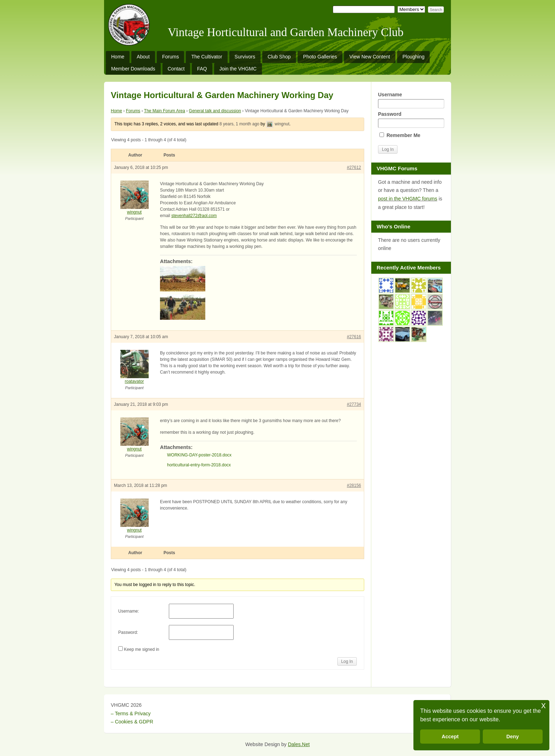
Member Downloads (133, 69)
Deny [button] (513, 737)
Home (118, 57)
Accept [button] (450, 737)
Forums (170, 57)
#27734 (354, 404)
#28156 (354, 485)
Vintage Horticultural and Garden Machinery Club (286, 32)
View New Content (370, 57)
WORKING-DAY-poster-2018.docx (199, 455)
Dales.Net (299, 744)
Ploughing (413, 57)
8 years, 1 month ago (239, 124)
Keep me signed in (141, 649)
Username (411, 100)
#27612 (354, 167)
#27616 (354, 337)
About (143, 57)
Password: (128, 632)
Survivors (245, 57)
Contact (176, 69)
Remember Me (400, 135)
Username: (129, 611)
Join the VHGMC (238, 69)
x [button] (543, 705)
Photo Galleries (320, 57)
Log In (347, 661)
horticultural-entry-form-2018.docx (199, 465)
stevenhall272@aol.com (194, 216)
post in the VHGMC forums (408, 199)
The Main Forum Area (165, 111)
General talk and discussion (215, 111)
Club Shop (279, 57)
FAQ (202, 69)
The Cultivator (207, 57)
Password (411, 120)
